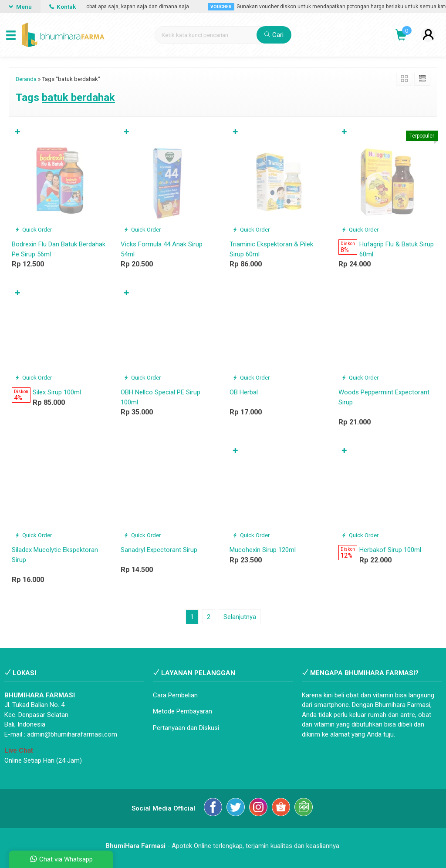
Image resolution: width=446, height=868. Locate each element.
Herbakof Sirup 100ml (390, 550)
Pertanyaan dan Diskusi (186, 728)
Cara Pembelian (175, 695)
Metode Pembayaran (182, 711)
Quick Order (33, 229)
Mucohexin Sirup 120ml (263, 550)
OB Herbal (244, 392)
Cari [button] (274, 35)
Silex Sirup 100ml (57, 392)
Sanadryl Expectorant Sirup (159, 550)
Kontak (63, 7)
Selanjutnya (240, 617)
